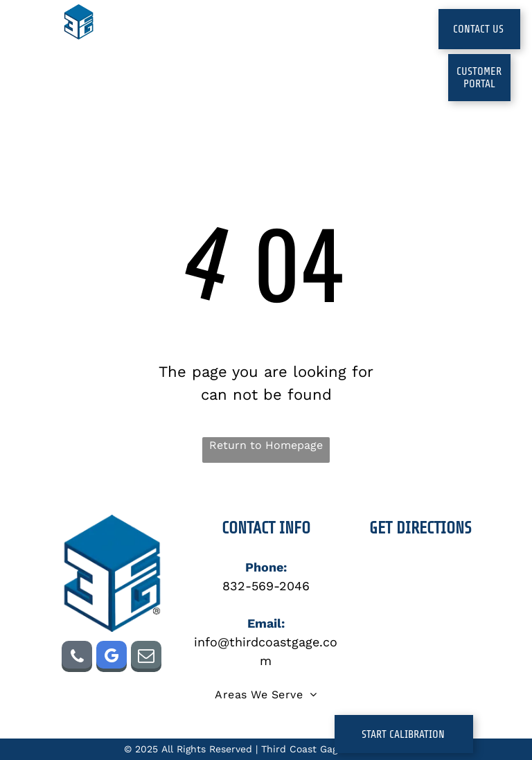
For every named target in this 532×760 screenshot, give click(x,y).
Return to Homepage (266, 445)
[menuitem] (160, 42)
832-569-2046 (266, 586)
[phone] (77, 658)
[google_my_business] (112, 658)
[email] (146, 658)
